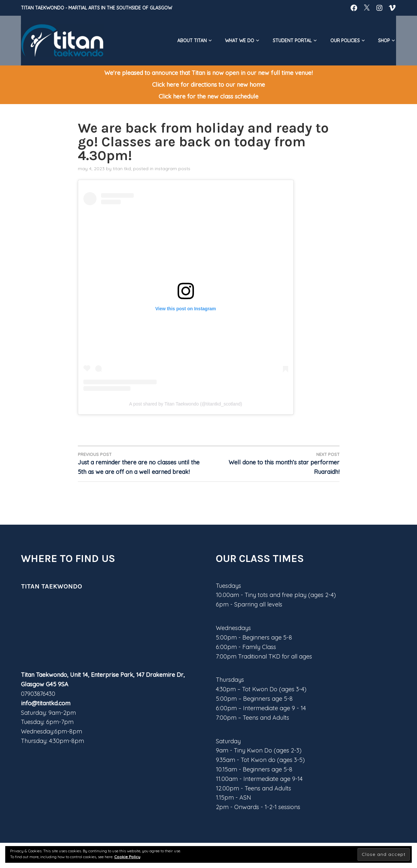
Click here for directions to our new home (209, 85)
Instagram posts (173, 169)
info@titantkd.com (46, 703)
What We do (240, 41)
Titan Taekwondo (43, 8)
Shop (384, 41)
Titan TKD (122, 169)
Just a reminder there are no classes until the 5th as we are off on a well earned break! (143, 463)
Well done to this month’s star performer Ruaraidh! (274, 463)
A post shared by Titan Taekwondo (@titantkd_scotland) (186, 404)
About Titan (192, 41)
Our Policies (345, 41)
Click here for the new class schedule (209, 96)
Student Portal (292, 41)
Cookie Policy (127, 857)
